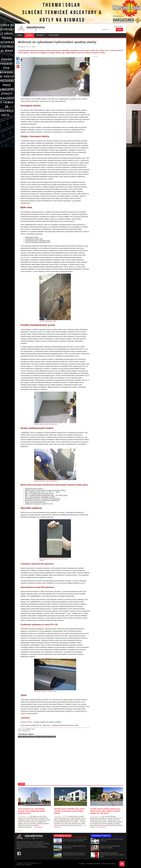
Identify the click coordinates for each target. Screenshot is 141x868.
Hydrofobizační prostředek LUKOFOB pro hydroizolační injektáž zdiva (112, 855)
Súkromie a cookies (108, 864)
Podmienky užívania (93, 864)
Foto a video (54, 35)
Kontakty (82, 864)
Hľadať (119, 29)
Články (29, 35)
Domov (19, 35)
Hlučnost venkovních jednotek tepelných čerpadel (110, 847)
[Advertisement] (53, 760)
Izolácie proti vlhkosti (26, 737)
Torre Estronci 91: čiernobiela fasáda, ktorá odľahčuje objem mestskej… (75, 840)
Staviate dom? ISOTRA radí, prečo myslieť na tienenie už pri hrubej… (74, 854)
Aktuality (41, 35)
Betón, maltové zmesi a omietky (45, 737)
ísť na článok (38, 827)
